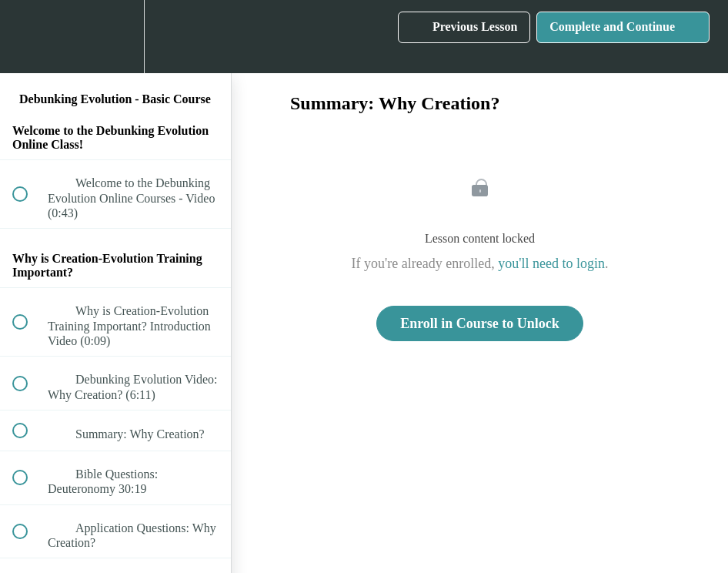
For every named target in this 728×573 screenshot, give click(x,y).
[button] (28, 37)
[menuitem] (115, 37)
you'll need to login (551, 263)
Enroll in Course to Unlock (480, 323)
